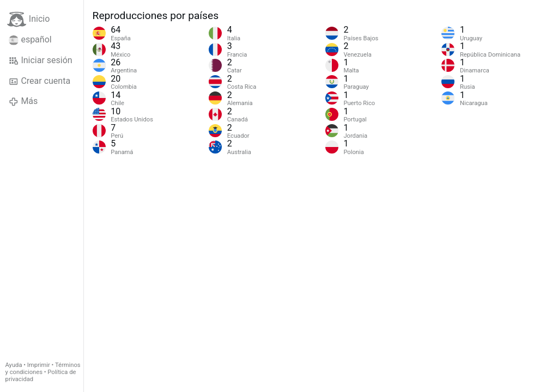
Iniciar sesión (41, 60)
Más (23, 101)
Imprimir (39, 365)
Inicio (28, 19)
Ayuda (14, 365)
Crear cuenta (40, 81)
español (30, 40)
